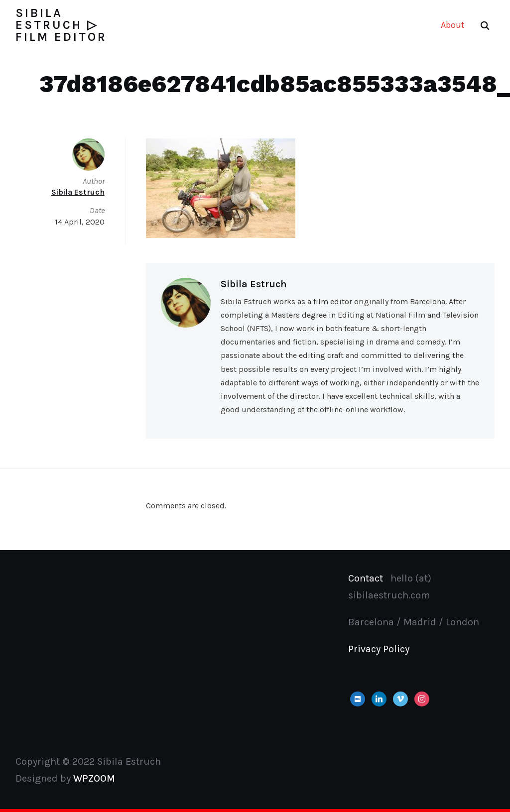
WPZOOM (94, 778)
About (453, 25)
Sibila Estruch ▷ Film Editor (61, 25)
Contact (366, 578)
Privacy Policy (379, 649)
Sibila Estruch (254, 284)
